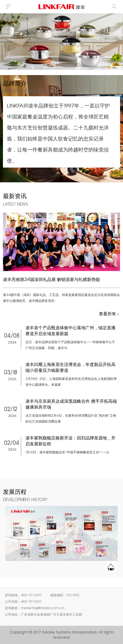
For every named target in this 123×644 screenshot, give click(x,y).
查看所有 (107, 314)
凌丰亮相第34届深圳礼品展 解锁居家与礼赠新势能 (51, 279)
